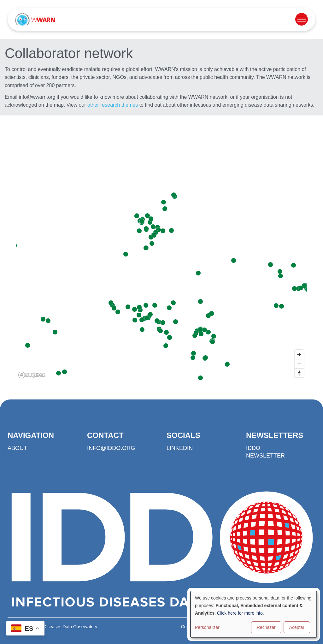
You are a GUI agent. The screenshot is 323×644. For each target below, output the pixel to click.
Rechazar (266, 627)
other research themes (113, 105)
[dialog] (254, 614)
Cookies (189, 627)
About (17, 448)
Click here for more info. (241, 613)
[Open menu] (302, 19)
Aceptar (297, 627)
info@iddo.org (111, 448)
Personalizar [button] (207, 627)
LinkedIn (180, 448)
